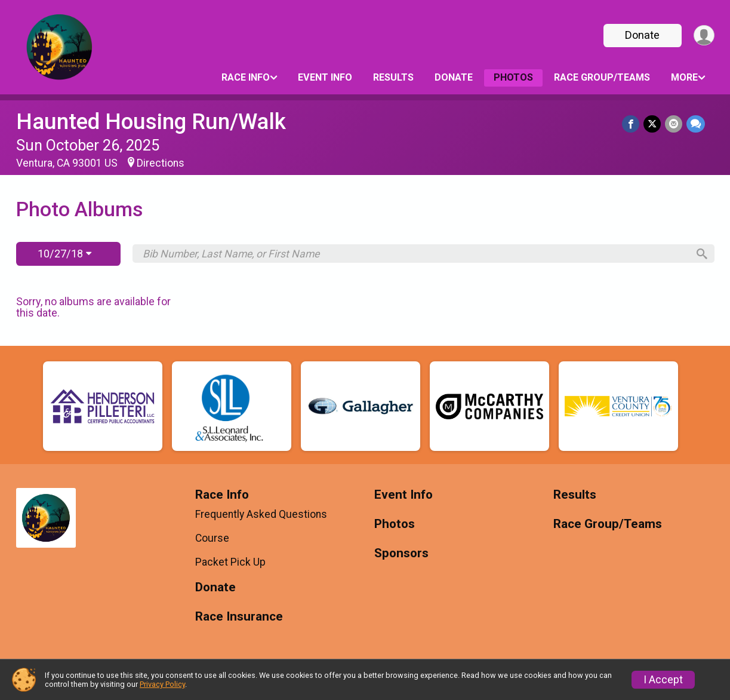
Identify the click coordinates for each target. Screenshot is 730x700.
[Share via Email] (674, 124)
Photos (513, 77)
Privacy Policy (162, 684)
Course (212, 538)
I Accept (663, 680)
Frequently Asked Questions (261, 514)
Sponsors (401, 553)
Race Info (246, 77)
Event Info (325, 77)
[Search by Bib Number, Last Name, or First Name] (415, 254)
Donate (641, 35)
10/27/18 (64, 254)
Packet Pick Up (230, 562)
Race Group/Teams (602, 77)
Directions (161, 163)
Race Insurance (239, 617)
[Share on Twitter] (653, 124)
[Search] (700, 254)
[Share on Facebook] (632, 124)
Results (393, 77)
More (684, 77)
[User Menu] (703, 36)
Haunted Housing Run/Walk (151, 122)
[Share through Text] (696, 124)
